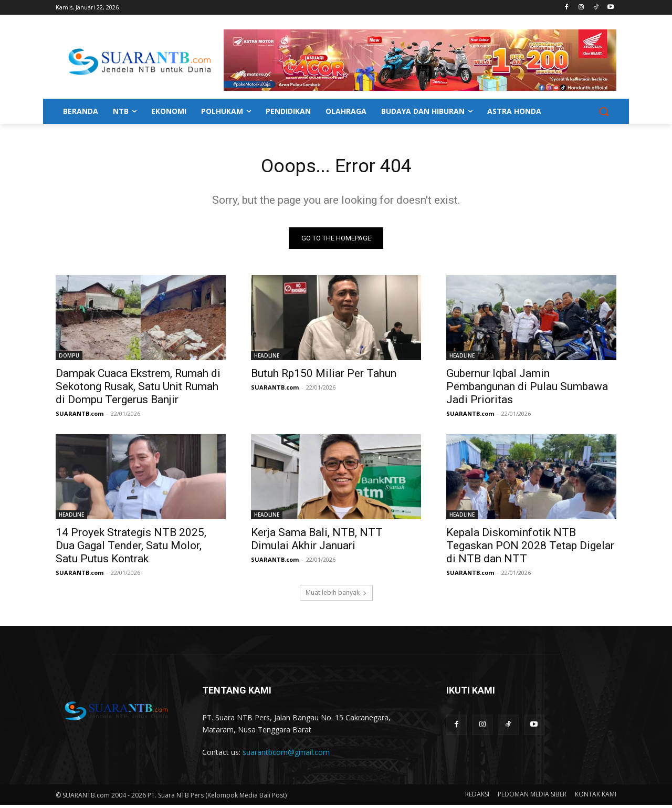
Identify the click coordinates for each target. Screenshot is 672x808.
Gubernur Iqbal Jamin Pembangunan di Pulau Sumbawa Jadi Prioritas (527, 390)
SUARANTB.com (80, 417)
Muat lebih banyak (336, 596)
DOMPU (69, 359)
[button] (604, 111)
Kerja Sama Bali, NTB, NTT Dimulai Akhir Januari (317, 542)
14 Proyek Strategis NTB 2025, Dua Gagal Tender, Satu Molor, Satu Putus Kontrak (131, 549)
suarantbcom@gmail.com (286, 755)
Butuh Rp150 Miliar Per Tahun (324, 376)
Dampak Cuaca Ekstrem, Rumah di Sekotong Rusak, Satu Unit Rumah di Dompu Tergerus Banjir (138, 390)
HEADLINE (267, 359)
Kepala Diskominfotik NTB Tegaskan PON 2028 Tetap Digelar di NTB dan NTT (530, 549)
